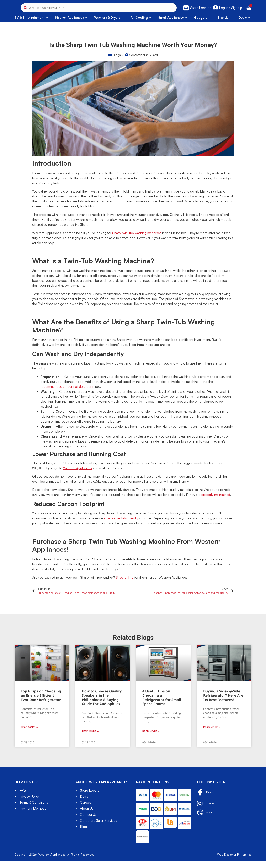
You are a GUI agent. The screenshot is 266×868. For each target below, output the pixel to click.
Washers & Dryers (109, 24)
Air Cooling (141, 24)
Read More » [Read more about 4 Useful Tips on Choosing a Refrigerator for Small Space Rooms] (151, 738)
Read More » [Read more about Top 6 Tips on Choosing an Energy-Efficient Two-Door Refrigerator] (29, 734)
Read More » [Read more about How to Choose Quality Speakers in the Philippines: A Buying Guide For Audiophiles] (90, 738)
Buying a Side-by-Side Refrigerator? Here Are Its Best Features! (223, 702)
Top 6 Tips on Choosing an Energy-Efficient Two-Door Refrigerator (41, 702)
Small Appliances (173, 24)
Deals (244, 24)
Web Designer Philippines (234, 861)
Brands (225, 24)
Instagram (208, 811)
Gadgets (202, 24)
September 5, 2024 (143, 62)
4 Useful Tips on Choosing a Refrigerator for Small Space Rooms (162, 704)
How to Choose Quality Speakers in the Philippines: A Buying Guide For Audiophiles (102, 704)
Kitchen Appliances (71, 24)
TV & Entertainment (31, 24)
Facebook (209, 800)
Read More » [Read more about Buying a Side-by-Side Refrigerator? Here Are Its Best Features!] (212, 734)
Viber (205, 820)
